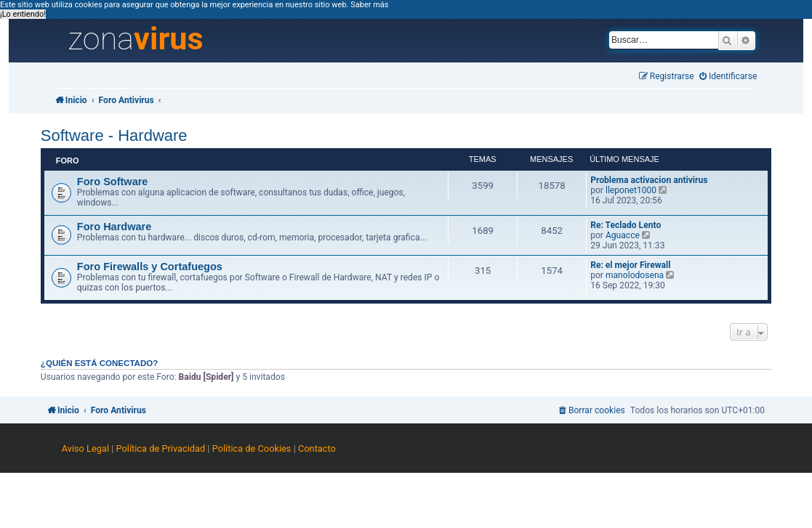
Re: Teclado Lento (626, 225)
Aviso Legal (85, 448)
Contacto (317, 448)
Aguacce (623, 235)
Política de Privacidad (161, 448)
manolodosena (635, 275)
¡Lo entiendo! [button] (23, 14)
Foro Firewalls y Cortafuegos (150, 267)
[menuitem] (728, 77)
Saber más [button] (369, 5)
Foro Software (113, 182)
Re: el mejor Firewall (630, 265)
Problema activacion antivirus (649, 180)
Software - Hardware (114, 135)
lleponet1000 (631, 190)
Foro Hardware (114, 227)
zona (136, 39)
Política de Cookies (252, 448)
